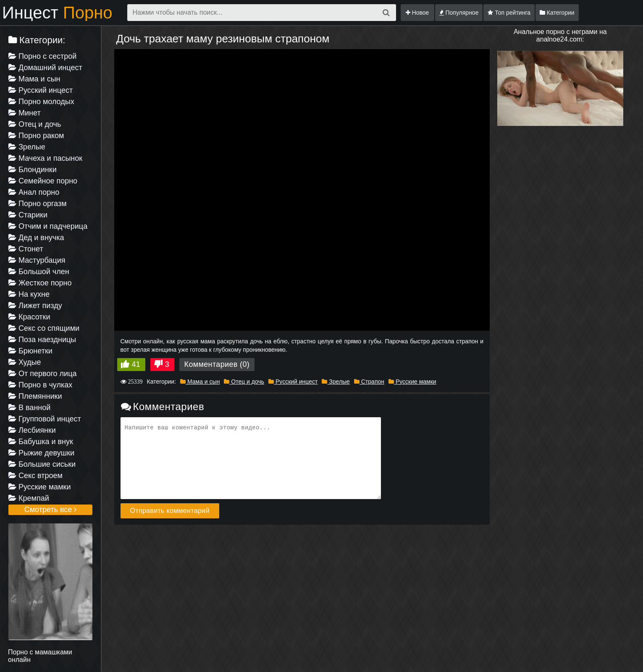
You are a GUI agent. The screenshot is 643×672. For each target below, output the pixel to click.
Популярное (459, 13)
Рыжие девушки (41, 453)
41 (136, 364)
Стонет (26, 249)
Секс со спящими (44, 328)
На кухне (29, 294)
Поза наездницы (42, 340)
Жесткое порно (40, 283)
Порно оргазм (38, 204)
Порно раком (36, 136)
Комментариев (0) (217, 364)
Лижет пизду (35, 306)
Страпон (369, 382)
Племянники (35, 396)
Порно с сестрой (42, 56)
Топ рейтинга (509, 13)
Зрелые (27, 147)
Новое (417, 13)
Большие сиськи (42, 464)
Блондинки (33, 170)
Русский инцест (41, 90)
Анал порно (34, 192)
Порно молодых (41, 102)
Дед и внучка (36, 238)
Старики (28, 215)
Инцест (57, 13)
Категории (557, 13)
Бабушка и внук (41, 442)
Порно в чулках (40, 385)
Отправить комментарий (170, 511)
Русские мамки (39, 487)
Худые (25, 362)
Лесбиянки (32, 430)
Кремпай (29, 498)
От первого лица (42, 374)
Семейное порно (43, 181)
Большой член (39, 272)
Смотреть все (51, 510)
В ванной (29, 408)
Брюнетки (30, 351)
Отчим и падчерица (48, 226)
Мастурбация (37, 260)
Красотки (29, 317)
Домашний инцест (45, 68)
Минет (25, 113)
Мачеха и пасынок (45, 158)
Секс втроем (35, 476)
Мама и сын (34, 79)
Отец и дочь (35, 124)
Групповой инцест (45, 419)
